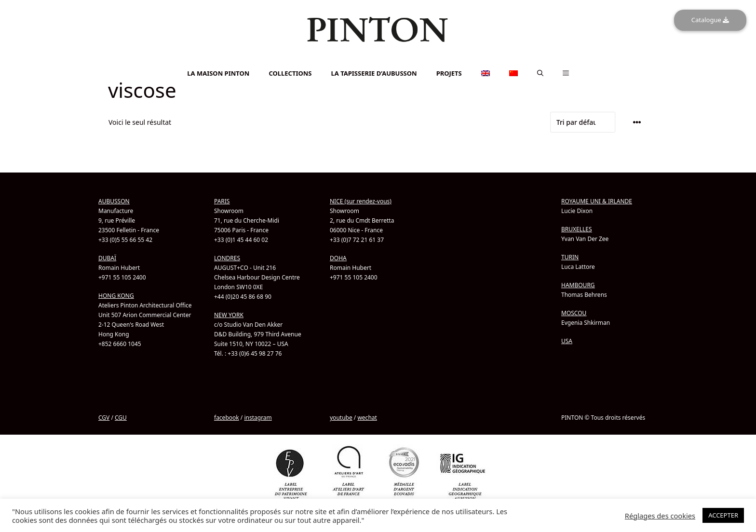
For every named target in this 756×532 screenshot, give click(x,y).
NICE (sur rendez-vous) (361, 201)
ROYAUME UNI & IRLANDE (597, 201)
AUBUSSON (114, 201)
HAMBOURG (578, 285)
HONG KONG (116, 296)
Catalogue (710, 20)
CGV (104, 418)
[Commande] (583, 122)
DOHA (338, 258)
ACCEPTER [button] (723, 515)
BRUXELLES (577, 229)
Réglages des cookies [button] (660, 516)
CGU (121, 418)
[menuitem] (378, 60)
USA (567, 341)
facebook (227, 418)
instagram (258, 418)
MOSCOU (574, 313)
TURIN (570, 257)
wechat (367, 418)
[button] (540, 73)
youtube (341, 418)
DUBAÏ (107, 258)
